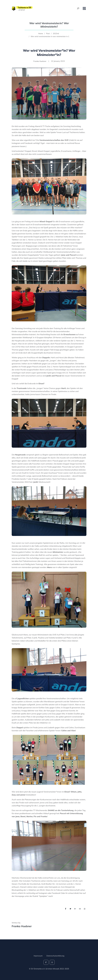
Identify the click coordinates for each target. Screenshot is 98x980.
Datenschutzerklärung (55, 956)
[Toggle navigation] (84, 8)
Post (48, 33)
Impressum (38, 956)
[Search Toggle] (78, 8)
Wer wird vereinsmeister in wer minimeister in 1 (50, 36)
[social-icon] (46, 962)
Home (41, 33)
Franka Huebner (22, 926)
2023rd (56, 33)
